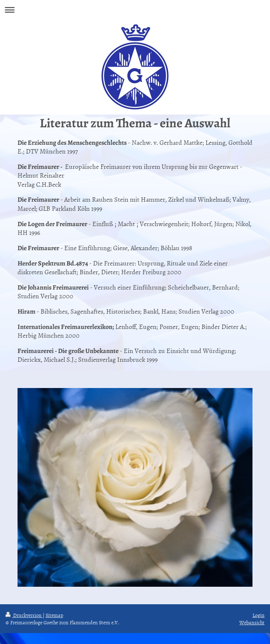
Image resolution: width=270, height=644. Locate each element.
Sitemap (54, 615)
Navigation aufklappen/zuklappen (135, 10)
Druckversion (24, 615)
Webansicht (252, 622)
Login (259, 615)
